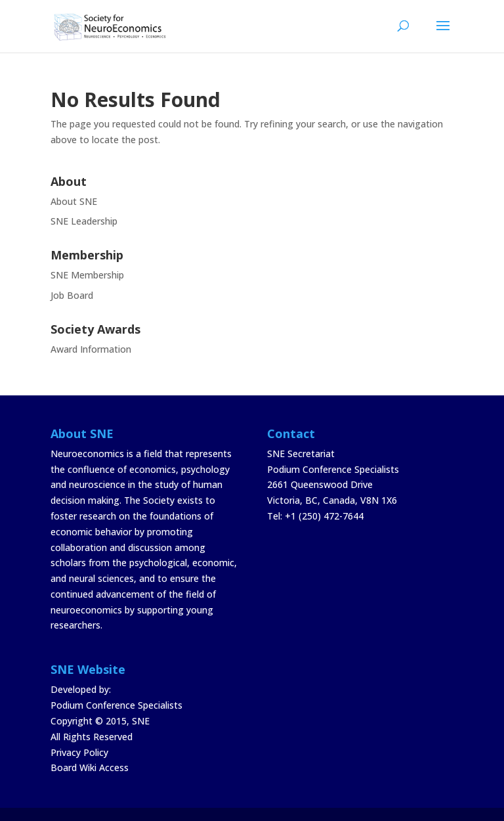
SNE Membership (87, 275)
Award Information (91, 349)
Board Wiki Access (90, 767)
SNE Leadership (84, 221)
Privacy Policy (79, 752)
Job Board (72, 295)
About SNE (74, 201)
